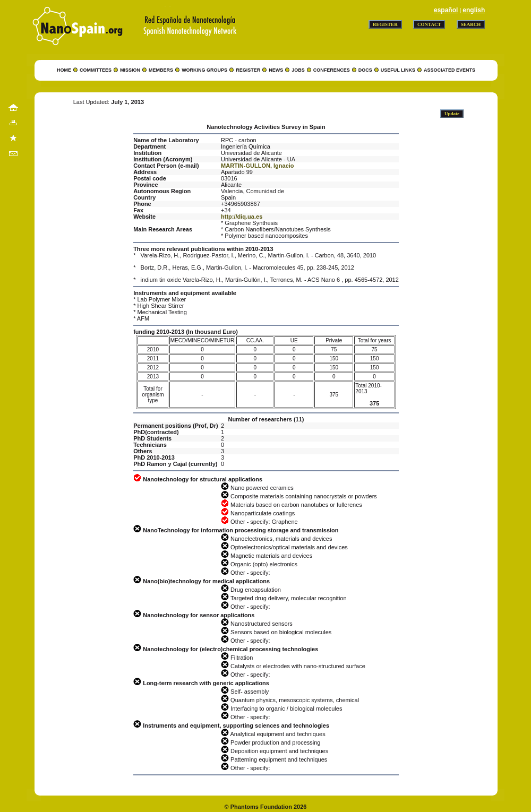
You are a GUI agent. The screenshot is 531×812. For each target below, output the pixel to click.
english (474, 10)
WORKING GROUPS (204, 70)
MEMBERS (161, 70)
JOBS (298, 70)
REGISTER (248, 70)
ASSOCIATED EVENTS (449, 70)
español (446, 10)
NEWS (276, 70)
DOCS (365, 70)
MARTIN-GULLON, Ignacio (258, 166)
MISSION (130, 70)
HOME (64, 70)
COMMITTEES (96, 70)
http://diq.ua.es (242, 217)
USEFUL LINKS (398, 70)
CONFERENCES (332, 70)
